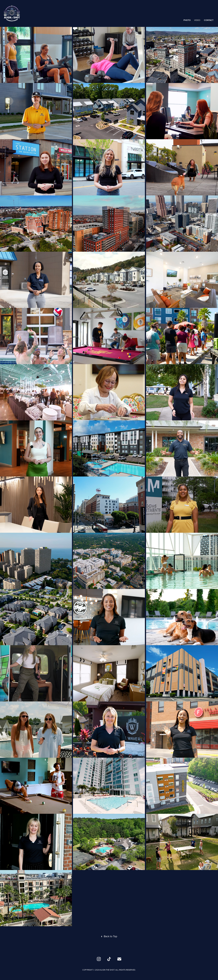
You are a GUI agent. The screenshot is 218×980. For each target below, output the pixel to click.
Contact (209, 20)
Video (197, 20)
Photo (187, 20)
